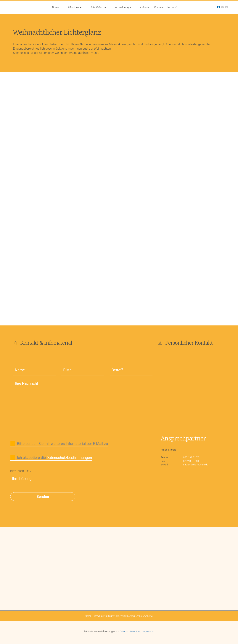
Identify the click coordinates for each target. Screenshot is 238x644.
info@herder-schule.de (196, 465)
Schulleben (97, 7)
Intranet (172, 7)
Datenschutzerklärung (130, 632)
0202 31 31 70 (191, 457)
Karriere (159, 7)
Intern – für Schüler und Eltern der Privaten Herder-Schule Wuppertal (119, 616)
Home (56, 7)
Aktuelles (145, 7)
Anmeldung (122, 7)
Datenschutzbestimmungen (69, 458)
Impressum (148, 632)
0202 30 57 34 (191, 461)
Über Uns (74, 7)
